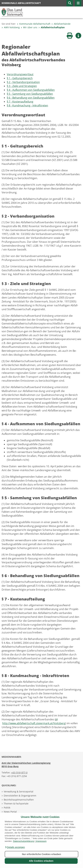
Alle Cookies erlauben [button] (41, 861)
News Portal (10, 812)
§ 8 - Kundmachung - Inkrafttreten (27, 105)
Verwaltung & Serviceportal (19, 792)
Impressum (41, 841)
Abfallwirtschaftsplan (52, 27)
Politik (7, 808)
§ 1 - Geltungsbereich (20, 78)
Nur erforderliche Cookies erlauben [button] (41, 854)
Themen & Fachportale (16, 804)
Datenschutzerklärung (24, 841)
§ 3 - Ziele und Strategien (22, 86)
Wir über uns (29, 27)
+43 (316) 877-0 (19, 773)
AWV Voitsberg (11, 27)
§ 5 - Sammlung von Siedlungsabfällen (30, 94)
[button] (15, 847)
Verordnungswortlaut (20, 74)
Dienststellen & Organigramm (20, 796)
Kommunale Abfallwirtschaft (34, 24)
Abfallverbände (61, 24)
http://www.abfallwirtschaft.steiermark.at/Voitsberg (34, 723)
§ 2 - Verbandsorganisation (23, 82)
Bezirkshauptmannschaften (19, 800)
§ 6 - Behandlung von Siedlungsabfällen (31, 98)
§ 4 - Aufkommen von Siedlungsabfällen (31, 90)
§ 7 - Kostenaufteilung (20, 102)
